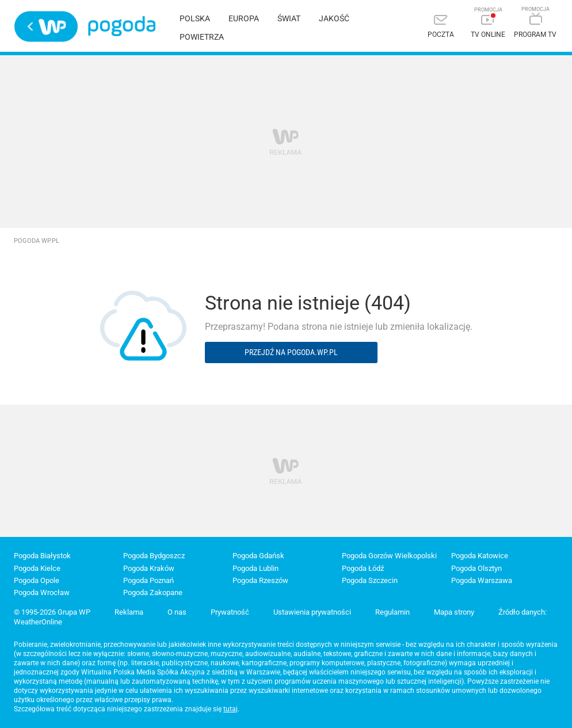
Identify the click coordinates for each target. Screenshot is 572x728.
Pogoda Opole (37, 580)
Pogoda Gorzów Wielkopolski (389, 556)
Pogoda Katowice (480, 556)
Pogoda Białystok (42, 556)
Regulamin (392, 612)
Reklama (129, 612)
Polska (195, 18)
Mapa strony (454, 612)
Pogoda (122, 26)
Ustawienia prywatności (312, 612)
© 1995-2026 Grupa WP (52, 612)
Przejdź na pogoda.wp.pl (291, 352)
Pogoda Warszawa (482, 580)
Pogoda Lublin (256, 568)
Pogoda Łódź (363, 568)
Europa (244, 18)
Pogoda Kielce (37, 568)
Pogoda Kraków (149, 568)
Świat (289, 18)
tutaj (230, 709)
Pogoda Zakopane (153, 592)
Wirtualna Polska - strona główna (46, 26)
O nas (177, 612)
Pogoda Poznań (148, 580)
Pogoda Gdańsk (258, 556)
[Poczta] (441, 27)
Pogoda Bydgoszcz (154, 556)
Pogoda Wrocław (42, 592)
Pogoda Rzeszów (260, 580)
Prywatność (230, 612)
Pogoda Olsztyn (476, 568)
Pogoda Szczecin (370, 580)
